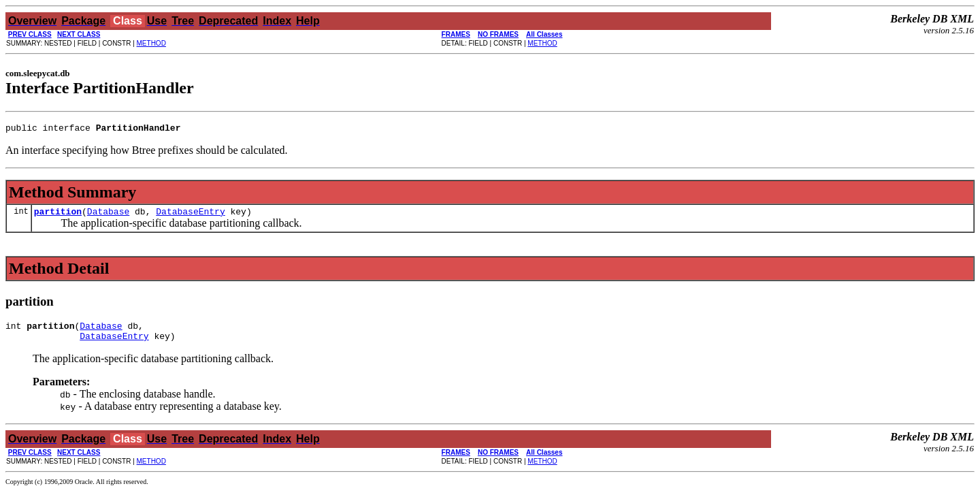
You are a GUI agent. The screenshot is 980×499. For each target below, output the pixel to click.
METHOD (151, 43)
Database (108, 215)
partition (58, 215)
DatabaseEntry (190, 215)
